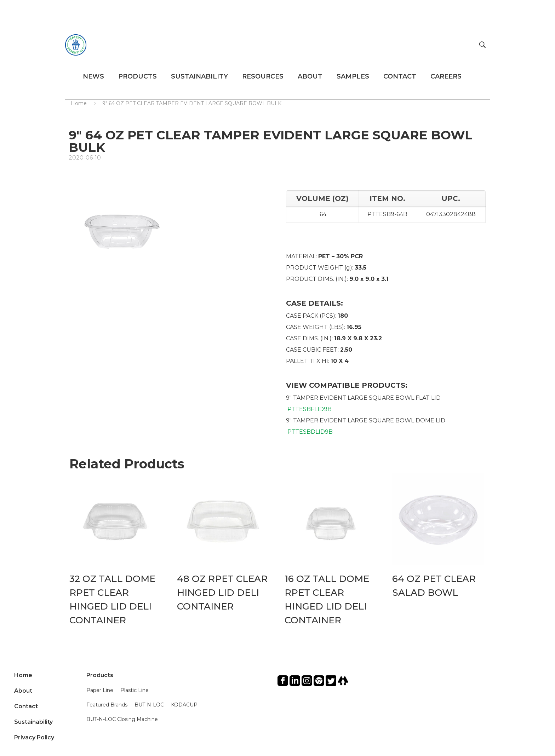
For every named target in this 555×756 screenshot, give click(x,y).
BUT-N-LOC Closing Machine (122, 719)
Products (100, 675)
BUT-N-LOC (149, 705)
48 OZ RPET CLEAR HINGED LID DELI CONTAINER (222, 593)
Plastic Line (135, 690)
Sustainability (33, 722)
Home (79, 103)
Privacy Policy (34, 737)
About (23, 691)
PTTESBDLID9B (310, 432)
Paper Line (100, 690)
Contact (26, 706)
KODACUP (184, 705)
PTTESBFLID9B (310, 409)
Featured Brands (107, 705)
